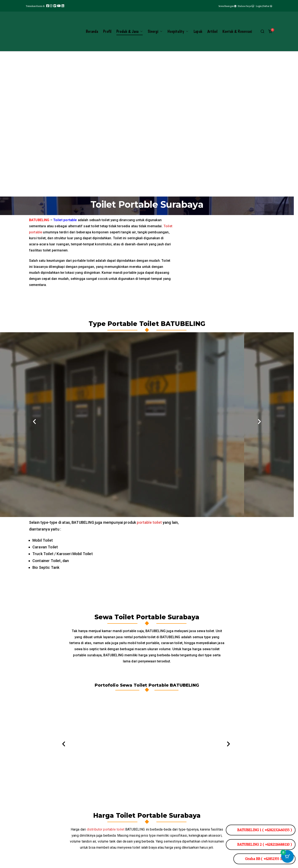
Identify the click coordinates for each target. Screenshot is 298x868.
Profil (107, 31)
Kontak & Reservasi (237, 31)
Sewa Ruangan (228, 6)
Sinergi (155, 31)
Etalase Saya (246, 6)
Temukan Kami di (36, 6)
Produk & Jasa (130, 31)
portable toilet (149, 526)
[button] (141, 31)
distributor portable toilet (106, 833)
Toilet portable (65, 224)
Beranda (92, 31)
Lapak (198, 31)
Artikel (212, 31)
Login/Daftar (264, 6)
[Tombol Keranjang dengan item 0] (287, 857)
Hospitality (178, 31)
